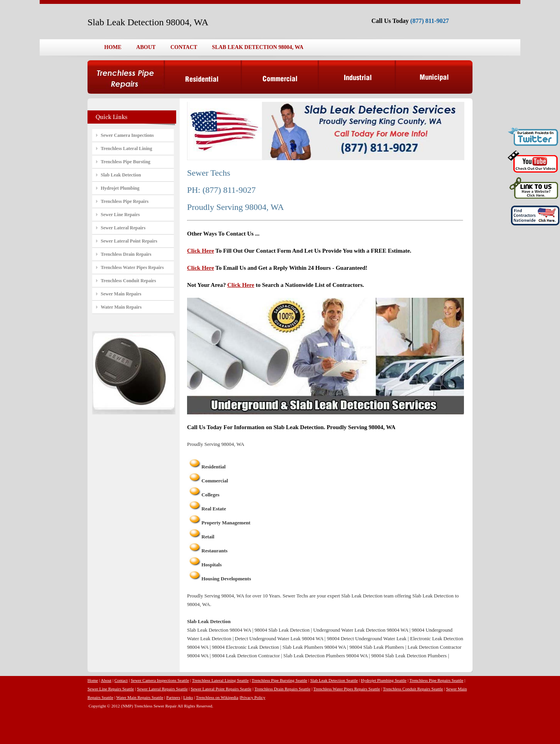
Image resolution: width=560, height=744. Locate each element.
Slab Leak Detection (121, 175)
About (106, 680)
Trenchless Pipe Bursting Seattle (279, 680)
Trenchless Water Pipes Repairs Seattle (347, 689)
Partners (173, 697)
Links (188, 697)
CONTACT (184, 47)
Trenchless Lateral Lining (126, 148)
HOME (113, 47)
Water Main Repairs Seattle (140, 697)
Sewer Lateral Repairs (123, 228)
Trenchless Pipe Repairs (125, 201)
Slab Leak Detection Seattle (334, 680)
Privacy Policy (253, 697)
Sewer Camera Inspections (127, 135)
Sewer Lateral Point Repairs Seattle (221, 689)
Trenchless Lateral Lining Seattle (220, 680)
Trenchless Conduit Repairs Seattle (413, 689)
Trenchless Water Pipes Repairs (132, 267)
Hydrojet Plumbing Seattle (384, 680)
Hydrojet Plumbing (120, 188)
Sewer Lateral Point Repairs (129, 241)
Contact (121, 680)
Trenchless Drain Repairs (126, 254)
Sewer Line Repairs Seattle (111, 689)
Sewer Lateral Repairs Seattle (162, 689)
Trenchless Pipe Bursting (126, 162)
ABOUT (146, 47)
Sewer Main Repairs (121, 294)
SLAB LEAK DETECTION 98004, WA (258, 47)
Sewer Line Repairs (120, 215)
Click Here (200, 251)
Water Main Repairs (121, 307)
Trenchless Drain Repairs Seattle (282, 689)
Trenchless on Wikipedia (217, 697)
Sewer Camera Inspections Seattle (160, 680)
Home (93, 680)
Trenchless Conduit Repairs (128, 281)
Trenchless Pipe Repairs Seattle (437, 680)
